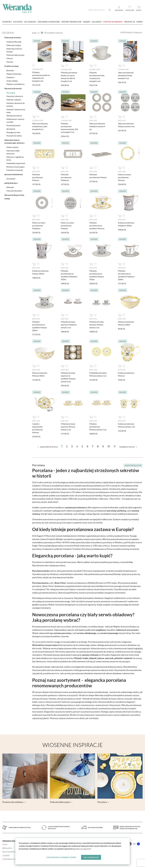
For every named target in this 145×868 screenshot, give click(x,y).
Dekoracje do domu (13, 37)
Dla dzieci (97, 22)
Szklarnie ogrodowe (49, 22)
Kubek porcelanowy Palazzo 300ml (40, 272)
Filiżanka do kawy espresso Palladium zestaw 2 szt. (69, 324)
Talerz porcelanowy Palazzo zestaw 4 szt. (126, 125)
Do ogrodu (30, 22)
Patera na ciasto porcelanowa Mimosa (124, 177)
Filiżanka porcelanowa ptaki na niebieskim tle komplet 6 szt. (41, 76)
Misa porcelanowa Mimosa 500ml (40, 374)
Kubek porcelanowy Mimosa (126, 374)
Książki (87, 22)
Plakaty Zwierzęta (14, 73)
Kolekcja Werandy (14, 41)
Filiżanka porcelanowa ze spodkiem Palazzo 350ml (97, 275)
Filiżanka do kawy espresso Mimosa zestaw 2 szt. (68, 426)
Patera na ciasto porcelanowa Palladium (39, 225)
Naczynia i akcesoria (15, 95)
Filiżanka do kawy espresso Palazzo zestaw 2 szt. (97, 324)
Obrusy (10, 57)
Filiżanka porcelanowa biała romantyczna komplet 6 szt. (97, 77)
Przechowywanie (13, 124)
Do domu (18, 22)
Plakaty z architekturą (15, 83)
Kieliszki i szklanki (14, 99)
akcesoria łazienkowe (14, 173)
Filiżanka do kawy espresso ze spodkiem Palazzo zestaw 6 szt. (68, 377)
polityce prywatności (83, 849)
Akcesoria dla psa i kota (14, 194)
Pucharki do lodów (14, 135)
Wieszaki (10, 186)
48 (45, 33)
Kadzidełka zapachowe (16, 162)
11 (115, 446)
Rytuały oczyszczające (15, 166)
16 (39, 33)
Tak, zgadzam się (91, 857)
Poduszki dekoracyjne (15, 54)
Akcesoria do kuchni (13, 88)
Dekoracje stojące (14, 44)
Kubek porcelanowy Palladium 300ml (126, 224)
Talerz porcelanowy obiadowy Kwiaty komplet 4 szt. (126, 75)
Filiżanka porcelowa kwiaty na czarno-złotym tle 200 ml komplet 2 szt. (69, 77)
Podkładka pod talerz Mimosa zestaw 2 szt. (98, 374)
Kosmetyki (11, 178)
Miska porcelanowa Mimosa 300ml (126, 323)
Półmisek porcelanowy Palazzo (98, 176)
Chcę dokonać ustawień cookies (61, 857)
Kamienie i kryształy (15, 169)
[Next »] (128, 446)
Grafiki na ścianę (11, 65)
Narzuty (10, 61)
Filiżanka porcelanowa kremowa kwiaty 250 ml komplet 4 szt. (69, 128)
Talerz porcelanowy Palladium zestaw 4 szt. (97, 126)
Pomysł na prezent (113, 22)
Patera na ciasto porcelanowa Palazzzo (67, 225)
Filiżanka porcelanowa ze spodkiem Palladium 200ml (126, 275)
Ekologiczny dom (13, 131)
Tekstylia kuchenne (14, 115)
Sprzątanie (11, 128)
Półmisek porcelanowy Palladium (66, 177)
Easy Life (93, 120)
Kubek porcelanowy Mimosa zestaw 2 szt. (127, 425)
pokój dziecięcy (11, 182)
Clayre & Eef (38, 69)
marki (140, 22)
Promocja (130, 22)
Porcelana (11, 92)
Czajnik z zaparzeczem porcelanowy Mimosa (38, 428)
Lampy (7, 197)
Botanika (10, 69)
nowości (7, 22)
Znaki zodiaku (12, 80)
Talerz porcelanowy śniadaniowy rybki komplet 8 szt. (40, 126)
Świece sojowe (12, 146)
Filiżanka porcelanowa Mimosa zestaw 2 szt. (98, 426)
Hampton (10, 76)
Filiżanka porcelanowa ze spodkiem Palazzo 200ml (40, 326)
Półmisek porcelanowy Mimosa (38, 177)
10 (109, 446)
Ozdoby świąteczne (71, 22)
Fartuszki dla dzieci (14, 190)
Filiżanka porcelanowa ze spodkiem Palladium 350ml (69, 275)
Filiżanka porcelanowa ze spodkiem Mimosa (97, 225)
